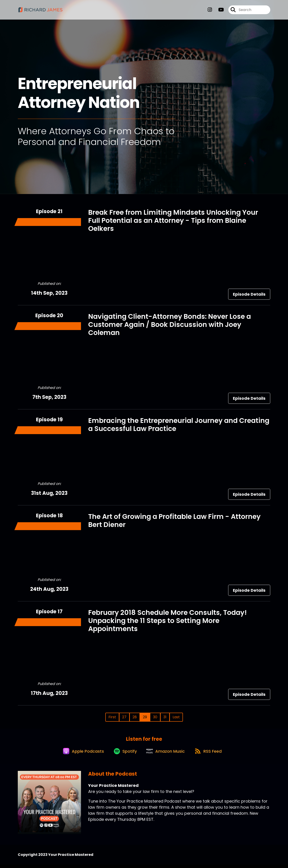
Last (176, 717)
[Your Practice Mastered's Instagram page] (210, 11)
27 (124, 717)
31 (165, 717)
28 (135, 717)
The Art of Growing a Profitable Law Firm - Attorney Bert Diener (174, 521)
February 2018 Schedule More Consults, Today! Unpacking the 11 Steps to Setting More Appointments (168, 621)
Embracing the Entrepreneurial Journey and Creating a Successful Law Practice (179, 425)
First (112, 717)
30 (155, 717)
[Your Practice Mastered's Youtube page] (218, 11)
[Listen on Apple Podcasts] (79, 754)
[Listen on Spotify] (124, 754)
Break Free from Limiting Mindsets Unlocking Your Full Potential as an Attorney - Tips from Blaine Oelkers (173, 221)
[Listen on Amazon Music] (166, 754)
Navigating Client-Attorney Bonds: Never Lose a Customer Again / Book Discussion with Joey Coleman (170, 325)
